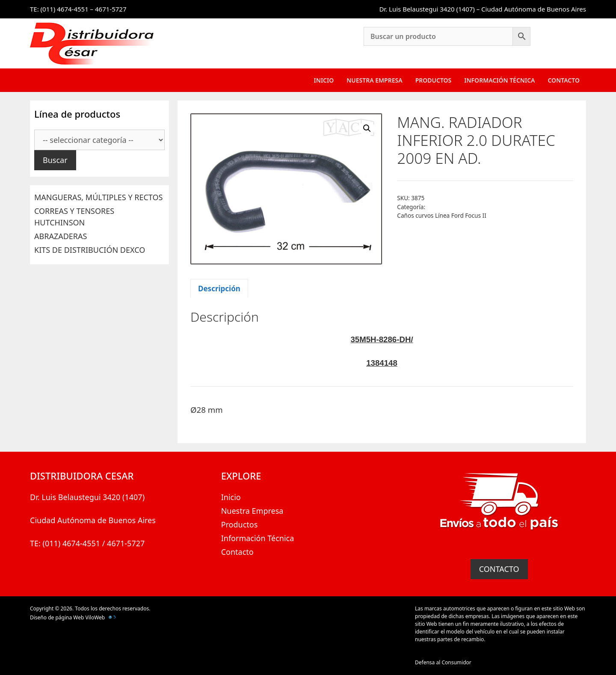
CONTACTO (499, 569)
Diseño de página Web (57, 617)
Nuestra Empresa (374, 80)
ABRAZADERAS (61, 236)
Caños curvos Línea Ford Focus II (441, 215)
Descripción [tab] (219, 289)
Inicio (324, 80)
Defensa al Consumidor (443, 662)
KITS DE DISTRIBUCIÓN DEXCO (90, 250)
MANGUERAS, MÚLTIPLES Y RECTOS (98, 197)
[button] (367, 128)
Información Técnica (499, 80)
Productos (434, 80)
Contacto (564, 80)
